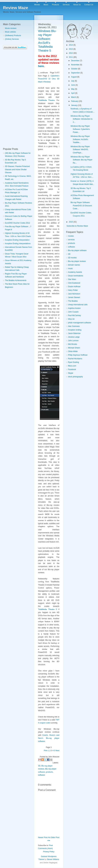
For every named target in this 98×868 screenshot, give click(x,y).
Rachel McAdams (75, 359)
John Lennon (73, 341)
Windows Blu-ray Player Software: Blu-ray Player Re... (81, 160)
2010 (71, 222)
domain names (74, 265)
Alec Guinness (74, 326)
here (41, 66)
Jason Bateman (74, 333)
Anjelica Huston (74, 308)
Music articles (10, 32)
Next (57, 751)
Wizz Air (71, 319)
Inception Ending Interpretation (17, 240)
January (74, 105)
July (73, 81)
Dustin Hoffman (74, 287)
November (75, 65)
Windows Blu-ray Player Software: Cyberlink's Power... (80, 129)
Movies (37, 5)
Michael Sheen (74, 348)
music (70, 269)
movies (71, 236)
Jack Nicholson (74, 294)
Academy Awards (75, 272)
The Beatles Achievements (16, 280)
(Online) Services (12, 39)
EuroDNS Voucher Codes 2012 (17, 223)
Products (55, 5)
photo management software (79, 323)
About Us (77, 5)
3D (39, 766)
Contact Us (89, 5)
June (73, 85)
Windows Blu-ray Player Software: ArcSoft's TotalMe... (80, 139)
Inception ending (75, 330)
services (71, 240)
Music (46, 5)
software (41, 775)
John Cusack (73, 312)
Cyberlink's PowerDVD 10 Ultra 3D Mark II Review (49, 79)
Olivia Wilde (73, 351)
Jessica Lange (74, 337)
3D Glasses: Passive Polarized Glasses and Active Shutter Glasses (17, 169)
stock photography (75, 377)
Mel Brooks (73, 344)
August (74, 77)
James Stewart (74, 297)
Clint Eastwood (74, 283)
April (73, 93)
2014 (71, 45)
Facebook (72, 369)
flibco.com (72, 366)
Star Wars (72, 279)
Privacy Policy (49, 852)
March (74, 97)
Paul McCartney (74, 315)
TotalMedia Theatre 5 (47, 609)
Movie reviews (11, 28)
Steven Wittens (53, 859)
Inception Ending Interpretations (18, 244)
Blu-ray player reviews (77, 261)
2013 (71, 49)
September (75, 73)
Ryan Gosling (73, 362)
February (75, 101)
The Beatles (73, 301)
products (49, 772)
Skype (71, 373)
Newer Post (43, 837)
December (75, 61)
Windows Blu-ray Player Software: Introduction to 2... (82, 119)
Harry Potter (73, 290)
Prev (46, 751)
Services (66, 5)
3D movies (72, 258)
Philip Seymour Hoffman (78, 355)
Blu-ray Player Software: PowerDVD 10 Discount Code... (81, 206)
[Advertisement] (15, 99)
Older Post (55, 837)
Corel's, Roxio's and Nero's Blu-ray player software (49, 738)
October (74, 69)
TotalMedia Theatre (46, 100)
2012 (71, 53)
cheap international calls (78, 305)
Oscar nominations (76, 276)
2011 (71, 57)
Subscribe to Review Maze (77, 226)
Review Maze (16, 8)
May (73, 89)
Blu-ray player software (77, 250)
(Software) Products (13, 36)
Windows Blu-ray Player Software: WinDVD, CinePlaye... (80, 150)
